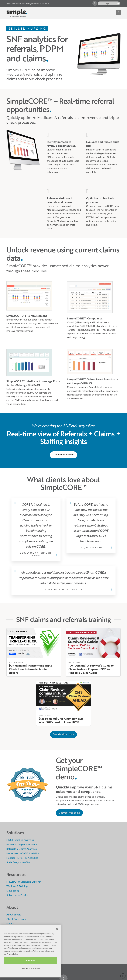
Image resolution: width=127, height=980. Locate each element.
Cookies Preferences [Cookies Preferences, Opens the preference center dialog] (30, 968)
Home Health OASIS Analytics (23, 853)
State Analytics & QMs (18, 862)
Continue (30, 960)
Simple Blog (13, 891)
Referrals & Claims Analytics (22, 849)
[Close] (57, 929)
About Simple (14, 915)
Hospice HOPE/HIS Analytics (22, 858)
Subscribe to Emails (17, 895)
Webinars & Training (17, 886)
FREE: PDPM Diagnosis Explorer (24, 882)
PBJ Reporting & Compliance (22, 844)
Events (10, 924)
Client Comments (16, 919)
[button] (118, 12)
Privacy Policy (25, 945)
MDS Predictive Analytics (20, 840)
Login (107, 3)
